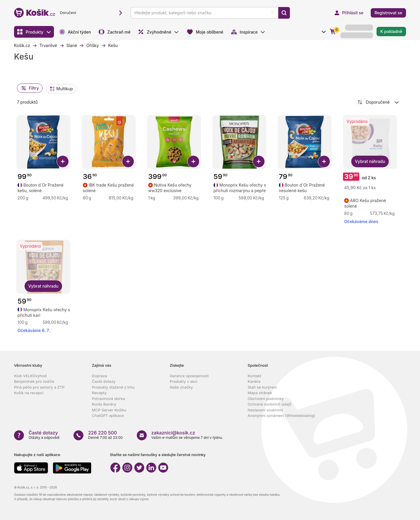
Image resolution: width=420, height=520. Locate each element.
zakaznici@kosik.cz (173, 433)
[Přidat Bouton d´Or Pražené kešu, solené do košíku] (63, 161)
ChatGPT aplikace (108, 415)
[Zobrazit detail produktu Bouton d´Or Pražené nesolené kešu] (305, 188)
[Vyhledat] (284, 13)
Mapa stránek (260, 393)
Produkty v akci (184, 381)
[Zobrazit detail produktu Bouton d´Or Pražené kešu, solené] (44, 188)
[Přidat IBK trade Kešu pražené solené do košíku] (128, 161)
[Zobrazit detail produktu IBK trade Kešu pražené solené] (109, 188)
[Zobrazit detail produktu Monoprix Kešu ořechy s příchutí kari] (44, 312)
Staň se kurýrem (262, 387)
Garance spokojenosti (189, 376)
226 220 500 (103, 433)
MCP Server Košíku (109, 410)
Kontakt (254, 376)
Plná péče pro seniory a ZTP (39, 387)
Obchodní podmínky (266, 399)
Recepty (99, 393)
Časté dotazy (104, 381)
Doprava (99, 376)
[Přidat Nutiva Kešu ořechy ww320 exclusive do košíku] (193, 161)
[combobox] (379, 102)
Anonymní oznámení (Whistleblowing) (281, 415)
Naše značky (181, 387)
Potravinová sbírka (108, 399)
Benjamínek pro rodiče (34, 381)
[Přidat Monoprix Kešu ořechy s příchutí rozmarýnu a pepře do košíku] (259, 161)
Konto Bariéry (104, 404)
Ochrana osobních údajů (269, 404)
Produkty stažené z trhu (113, 387)
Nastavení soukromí (265, 410)
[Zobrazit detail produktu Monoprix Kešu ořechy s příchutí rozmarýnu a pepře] (240, 188)
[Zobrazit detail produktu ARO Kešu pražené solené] (371, 203)
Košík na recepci (29, 393)
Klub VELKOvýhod (30, 376)
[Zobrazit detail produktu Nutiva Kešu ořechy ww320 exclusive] (175, 188)
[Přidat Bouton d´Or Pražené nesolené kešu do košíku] (324, 161)
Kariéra (254, 381)
